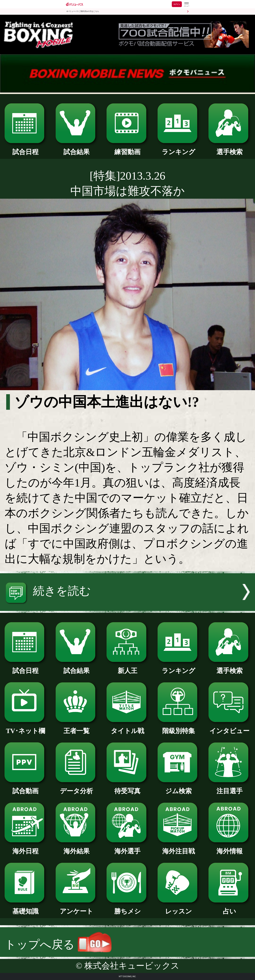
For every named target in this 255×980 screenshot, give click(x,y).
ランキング (178, 149)
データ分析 (77, 788)
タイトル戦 (127, 728)
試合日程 (25, 149)
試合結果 (77, 149)
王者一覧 (77, 728)
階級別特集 (178, 728)
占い (229, 908)
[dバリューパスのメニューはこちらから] (186, 5)
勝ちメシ (127, 908)
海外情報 (229, 848)
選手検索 (229, 149)
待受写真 (127, 788)
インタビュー (229, 728)
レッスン (178, 908)
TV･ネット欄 (25, 728)
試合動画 (25, 788)
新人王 (127, 667)
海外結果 (77, 848)
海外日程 (25, 848)
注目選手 (229, 788)
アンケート (77, 908)
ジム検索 (178, 788)
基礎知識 (25, 908)
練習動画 (127, 149)
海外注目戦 (178, 848)
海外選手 (127, 848)
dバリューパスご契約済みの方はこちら (83, 11)
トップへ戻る (58, 945)
